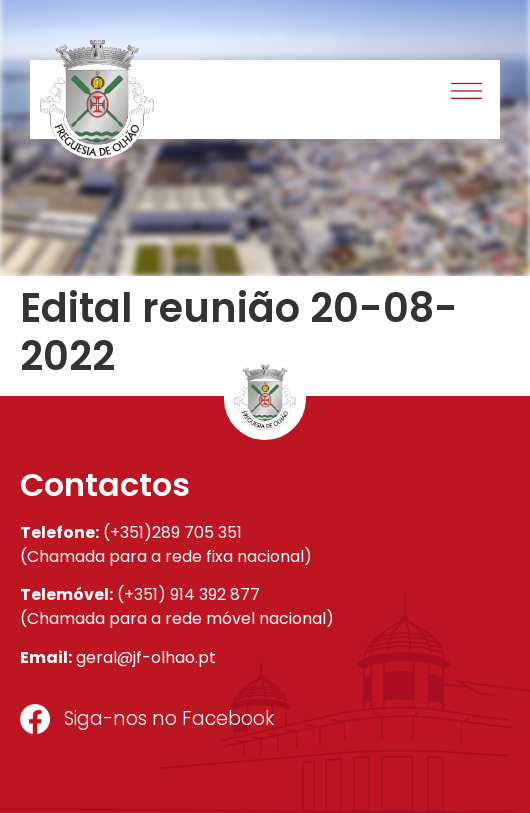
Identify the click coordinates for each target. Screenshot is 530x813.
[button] (467, 93)
